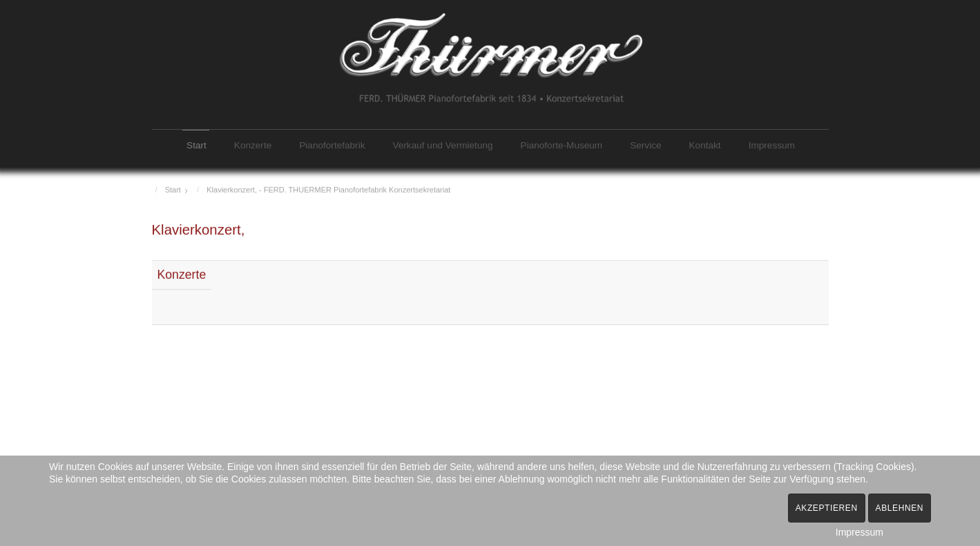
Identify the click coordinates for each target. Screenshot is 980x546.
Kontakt (705, 145)
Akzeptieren (827, 508)
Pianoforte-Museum (562, 145)
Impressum (772, 145)
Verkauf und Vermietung (442, 145)
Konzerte (253, 145)
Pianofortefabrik (332, 145)
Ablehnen (900, 508)
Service (645, 145)
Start (196, 145)
